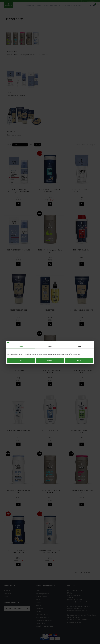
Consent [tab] (21, 316)
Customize (50, 330)
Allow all (79, 330)
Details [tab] (50, 316)
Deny (21, 330)
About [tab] (79, 316)
